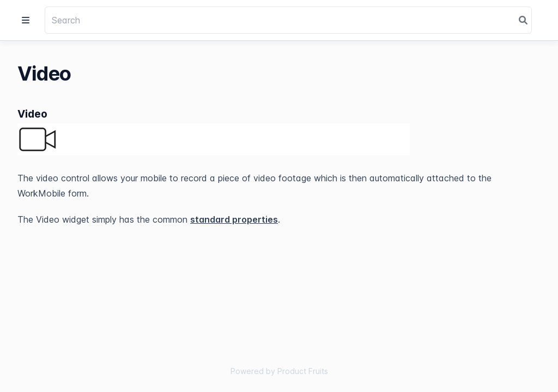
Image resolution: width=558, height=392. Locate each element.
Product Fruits (303, 371)
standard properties (234, 219)
